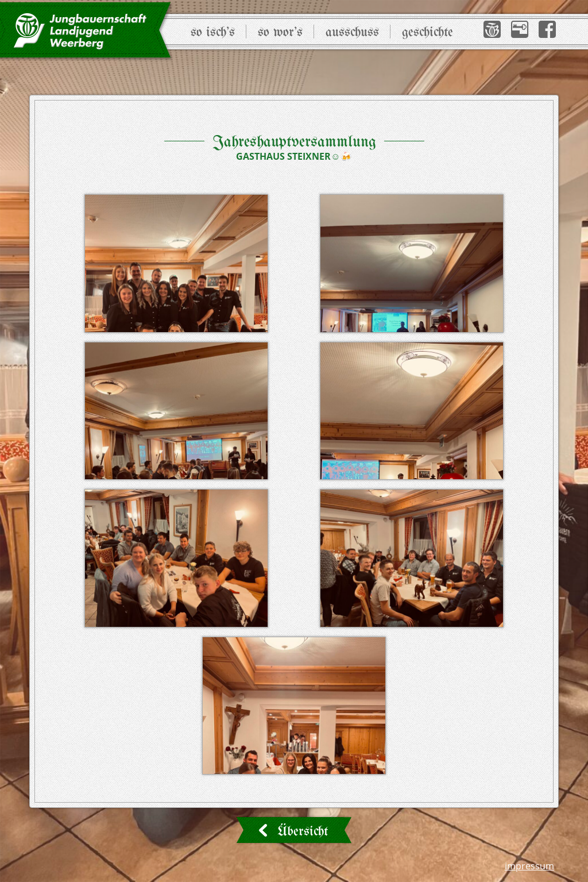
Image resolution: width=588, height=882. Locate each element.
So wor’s (280, 32)
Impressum (529, 866)
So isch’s (213, 32)
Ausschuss (352, 32)
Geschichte (428, 32)
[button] (492, 29)
